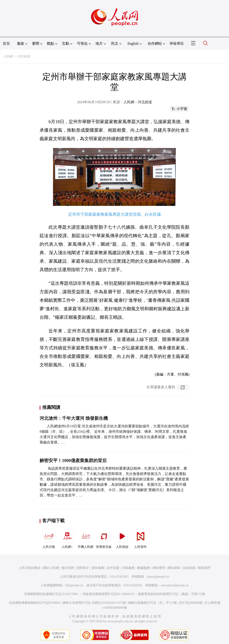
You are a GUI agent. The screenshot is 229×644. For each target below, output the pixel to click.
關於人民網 (51, 568)
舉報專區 (177, 43)
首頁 (6, 43)
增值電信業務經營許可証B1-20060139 (108, 594)
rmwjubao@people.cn (175, 585)
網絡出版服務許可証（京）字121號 (152, 603)
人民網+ (67, 538)
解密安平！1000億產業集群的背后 (73, 460)
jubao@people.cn (158, 577)
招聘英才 (83, 568)
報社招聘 (68, 568)
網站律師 (174, 568)
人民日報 (49, 538)
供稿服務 (128, 568)
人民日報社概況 (30, 568)
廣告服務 (98, 568)
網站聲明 (159, 568)
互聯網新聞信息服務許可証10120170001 (51, 594)
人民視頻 (122, 538)
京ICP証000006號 (191, 603)
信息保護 (189, 568)
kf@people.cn (74, 585)
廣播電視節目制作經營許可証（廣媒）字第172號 (171, 594)
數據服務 (144, 568)
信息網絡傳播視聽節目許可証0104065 (35, 603)
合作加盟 (113, 568)
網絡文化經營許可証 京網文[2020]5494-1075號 (94, 603)
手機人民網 (85, 538)
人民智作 (140, 538)
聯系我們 (204, 568)
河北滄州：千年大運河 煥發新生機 (74, 418)
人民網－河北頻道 (138, 102)
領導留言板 (104, 538)
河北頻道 (24, 56)
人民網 (8, 56)
